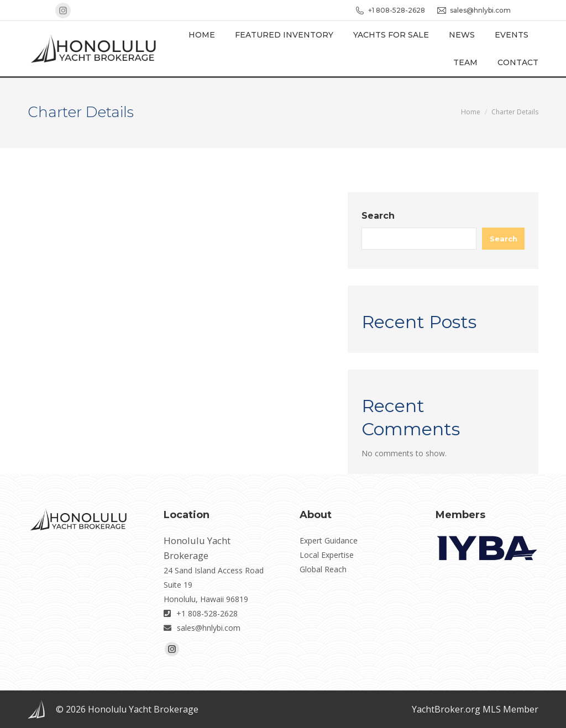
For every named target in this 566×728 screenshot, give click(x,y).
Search (378, 216)
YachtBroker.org (446, 709)
